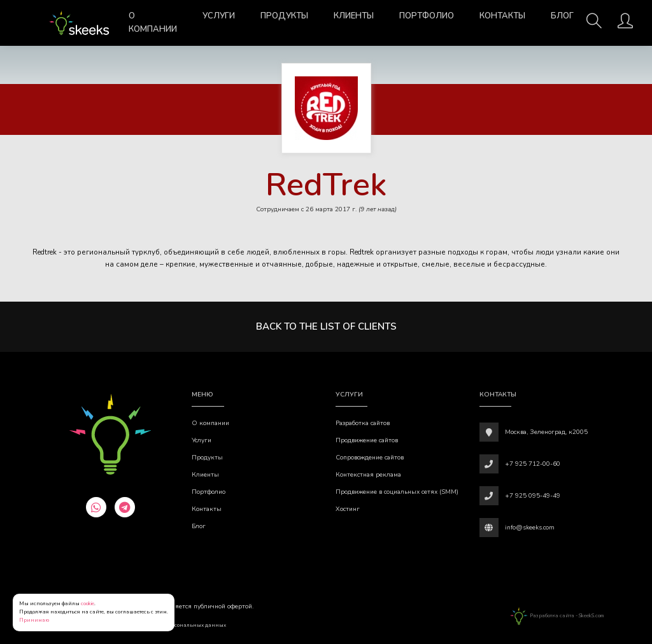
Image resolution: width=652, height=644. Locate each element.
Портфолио (427, 16)
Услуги (219, 16)
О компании (153, 23)
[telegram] (125, 507)
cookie (88, 604)
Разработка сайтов (363, 423)
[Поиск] (594, 25)
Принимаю (34, 620)
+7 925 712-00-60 (533, 464)
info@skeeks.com (530, 528)
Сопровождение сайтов (370, 458)
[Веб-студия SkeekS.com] (79, 23)
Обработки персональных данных (182, 625)
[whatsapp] (96, 507)
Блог (562, 16)
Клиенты (354, 16)
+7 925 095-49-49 (533, 496)
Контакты (502, 16)
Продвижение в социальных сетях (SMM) (397, 492)
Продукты (284, 16)
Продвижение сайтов (367, 440)
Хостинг (348, 509)
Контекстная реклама (368, 475)
